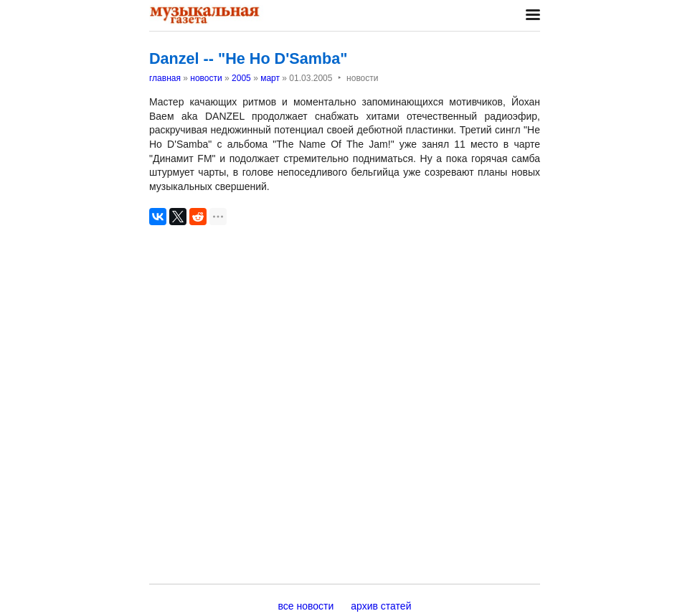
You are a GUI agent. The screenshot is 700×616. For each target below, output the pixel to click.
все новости (306, 606)
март (270, 78)
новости (206, 78)
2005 (241, 78)
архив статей (381, 606)
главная (165, 78)
